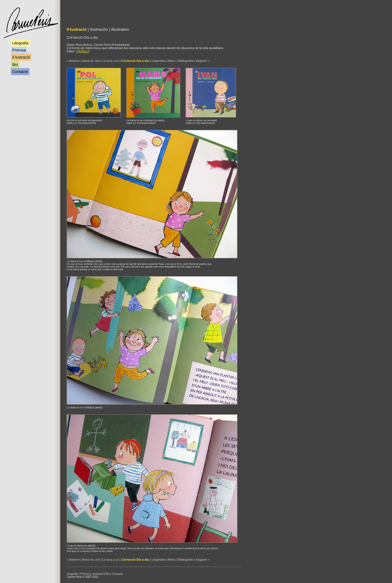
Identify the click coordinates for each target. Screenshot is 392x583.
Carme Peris (31, 23)
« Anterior (73, 61)
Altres (172, 61)
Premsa (19, 50)
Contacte (20, 72)
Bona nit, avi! (91, 61)
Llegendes (158, 61)
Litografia (20, 43)
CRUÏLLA (83, 51)
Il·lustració (21, 57)
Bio (15, 65)
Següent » (203, 61)
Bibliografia (186, 61)
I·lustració (98, 574)
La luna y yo (111, 61)
